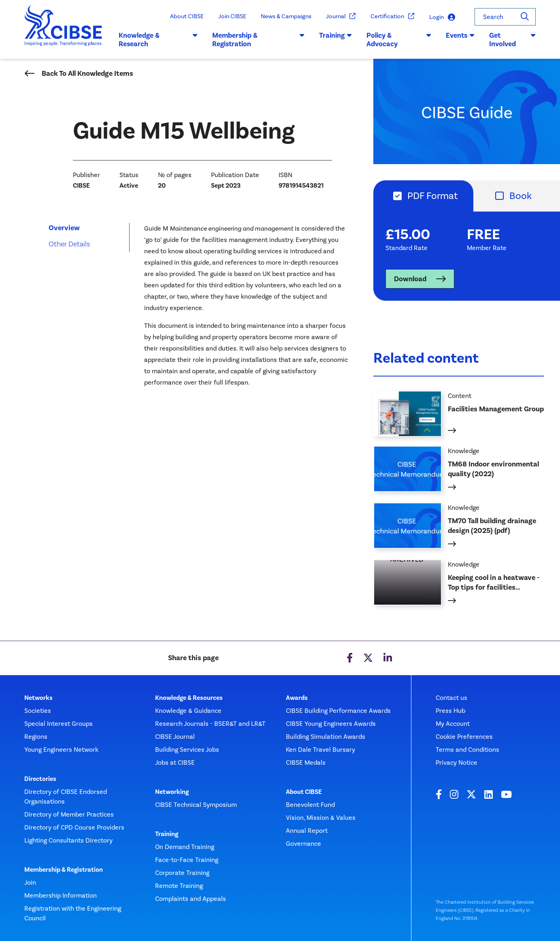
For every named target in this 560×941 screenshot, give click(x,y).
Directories (40, 779)
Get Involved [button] (512, 40)
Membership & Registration (64, 870)
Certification (393, 16)
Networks (38, 698)
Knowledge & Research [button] (158, 40)
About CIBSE (187, 16)
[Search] (525, 17)
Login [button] (442, 17)
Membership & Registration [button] (258, 40)
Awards (297, 698)
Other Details (69, 244)
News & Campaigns (286, 16)
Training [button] (335, 35)
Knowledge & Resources (189, 698)
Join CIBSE (232, 16)
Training (167, 834)
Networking (172, 792)
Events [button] (460, 35)
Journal (341, 16)
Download (410, 279)
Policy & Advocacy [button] (399, 40)
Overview (64, 228)
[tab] (423, 196)
